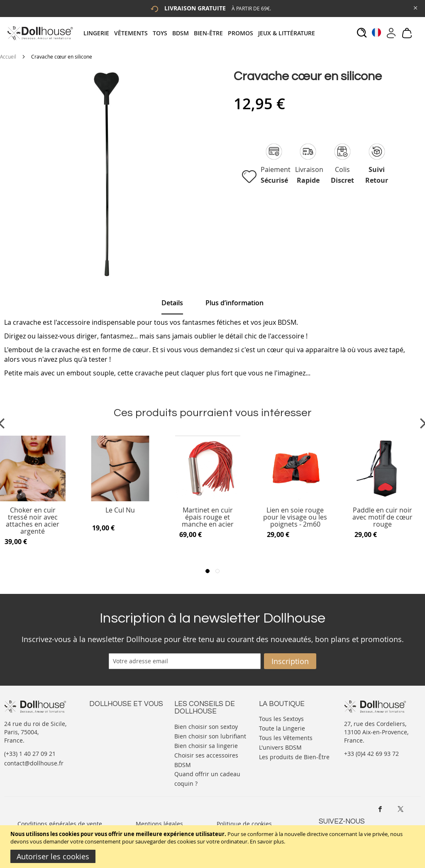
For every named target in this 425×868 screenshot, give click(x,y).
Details (172, 303)
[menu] (202, 33)
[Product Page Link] (120, 499)
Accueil (8, 56)
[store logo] (40, 33)
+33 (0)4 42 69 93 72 (371, 754)
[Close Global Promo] (415, 7)
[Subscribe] (290, 661)
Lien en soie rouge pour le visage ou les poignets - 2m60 (295, 517)
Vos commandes (112, 743)
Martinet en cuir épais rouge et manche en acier (208, 517)
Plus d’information (234, 303)
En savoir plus (267, 841)
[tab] (202, 33)
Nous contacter (110, 718)
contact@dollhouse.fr (34, 763)
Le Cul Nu (120, 511)
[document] (214, 847)
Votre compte (108, 726)
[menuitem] (99, 33)
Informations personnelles (126, 734)
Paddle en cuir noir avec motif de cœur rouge (382, 517)
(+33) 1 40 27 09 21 (30, 754)
